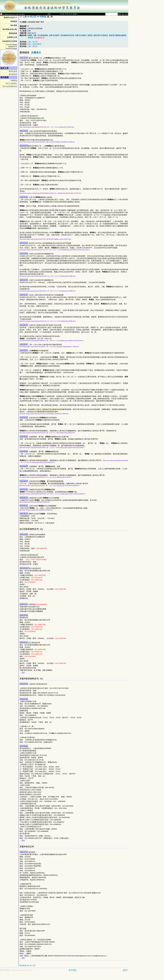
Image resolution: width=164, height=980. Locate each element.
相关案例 (23, 965)
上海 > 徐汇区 (32, 42)
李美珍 (43, 17)
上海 (25, 17)
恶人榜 (29, 965)
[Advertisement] (55, 977)
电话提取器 (13, 74)
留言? (125, 970)
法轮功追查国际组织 (10, 86)
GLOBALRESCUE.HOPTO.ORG (12, 14)
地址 (123, 14)
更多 (23, 673)
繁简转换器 (13, 71)
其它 (127, 14)
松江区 (33, 17)
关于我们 (73, 970)
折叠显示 (36, 53)
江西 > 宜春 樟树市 (34, 44)
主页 (34, 965)
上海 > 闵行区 (32, 46)
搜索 (119, 14)
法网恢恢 (14, 81)
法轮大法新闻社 (11, 83)
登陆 (49, 14)
